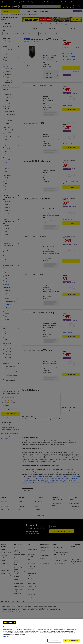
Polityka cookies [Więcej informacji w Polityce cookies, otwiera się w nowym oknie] (7, 637)
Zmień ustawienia (54, 641)
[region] (41, 632)
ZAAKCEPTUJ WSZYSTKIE (71, 641)
